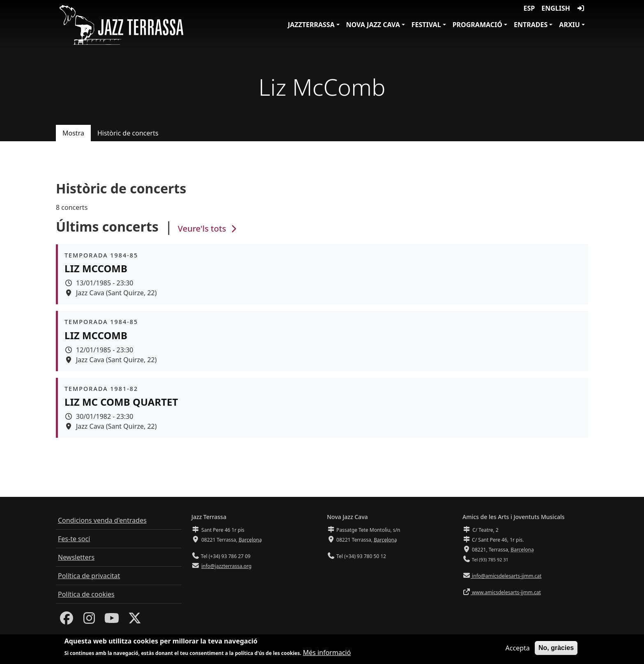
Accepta (518, 650)
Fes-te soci (74, 539)
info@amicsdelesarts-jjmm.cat (506, 576)
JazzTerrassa (311, 25)
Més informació (327, 655)
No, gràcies (556, 650)
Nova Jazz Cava (373, 25)
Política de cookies (86, 594)
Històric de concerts (128, 133)
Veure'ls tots (208, 229)
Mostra (73, 133)
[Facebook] (67, 620)
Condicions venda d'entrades (102, 520)
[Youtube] (112, 620)
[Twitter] (135, 620)
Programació (477, 25)
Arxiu (569, 25)
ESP (529, 8)
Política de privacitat (89, 576)
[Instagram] (89, 620)
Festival (426, 25)
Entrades (531, 25)
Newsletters (76, 557)
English (556, 8)
